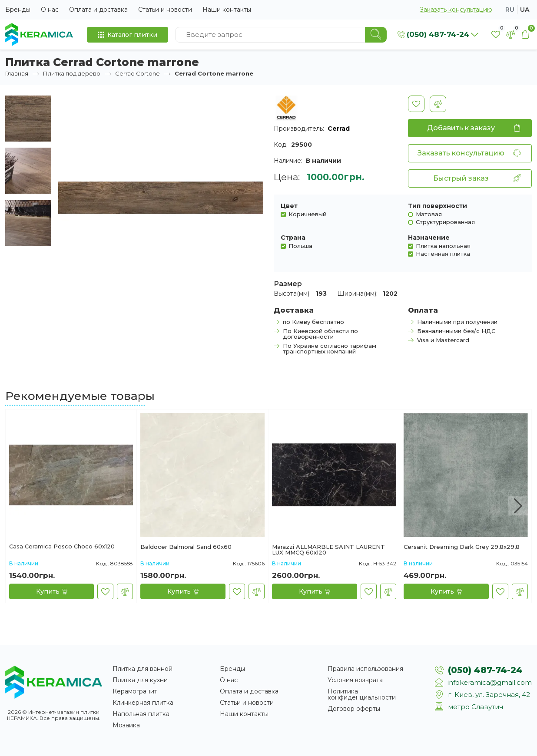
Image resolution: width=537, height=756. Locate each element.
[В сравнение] (438, 104)
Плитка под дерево (72, 73)
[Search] (376, 35)
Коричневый (307, 214)
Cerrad (339, 129)
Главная (17, 73)
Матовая (429, 214)
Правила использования (365, 669)
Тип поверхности (438, 206)
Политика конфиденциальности (362, 694)
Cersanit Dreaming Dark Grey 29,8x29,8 (462, 547)
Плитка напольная (443, 246)
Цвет (289, 206)
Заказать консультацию (456, 10)
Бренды (18, 10)
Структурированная (445, 222)
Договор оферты (354, 709)
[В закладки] (416, 104)
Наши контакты (227, 10)
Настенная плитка (443, 253)
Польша (300, 246)
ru (510, 10)
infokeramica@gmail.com (490, 682)
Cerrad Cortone (138, 73)
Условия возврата (355, 680)
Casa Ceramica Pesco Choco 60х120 (62, 547)
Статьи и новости (165, 10)
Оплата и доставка (98, 10)
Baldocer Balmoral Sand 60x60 (186, 547)
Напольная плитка (141, 714)
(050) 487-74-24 (485, 670)
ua (525, 10)
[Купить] (51, 591)
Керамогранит (135, 691)
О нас (50, 10)
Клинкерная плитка (143, 703)
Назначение (429, 238)
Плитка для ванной (143, 669)
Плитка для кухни (140, 680)
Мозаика (126, 725)
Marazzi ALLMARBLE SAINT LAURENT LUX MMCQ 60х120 (328, 550)
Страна (293, 238)
